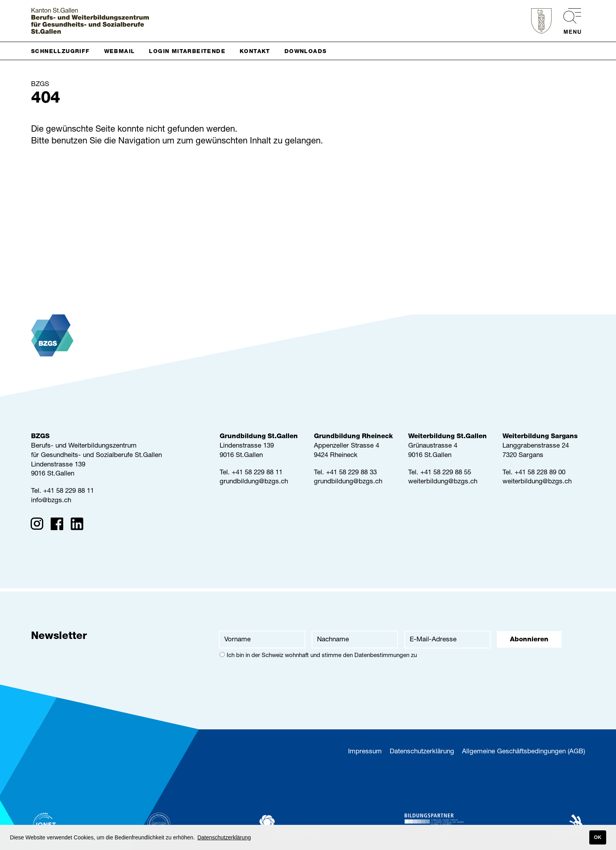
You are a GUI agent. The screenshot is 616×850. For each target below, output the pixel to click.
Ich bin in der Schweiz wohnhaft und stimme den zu (318, 655)
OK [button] (598, 837)
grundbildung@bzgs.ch (254, 482)
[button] (64, 51)
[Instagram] (39, 525)
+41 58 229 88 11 (69, 491)
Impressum (365, 752)
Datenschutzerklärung (422, 752)
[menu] (568, 21)
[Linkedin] (80, 525)
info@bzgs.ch (51, 501)
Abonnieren (529, 640)
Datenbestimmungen (382, 656)
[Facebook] (60, 525)
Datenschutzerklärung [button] (224, 837)
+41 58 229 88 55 (446, 473)
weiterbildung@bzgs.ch (443, 482)
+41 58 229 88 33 (351, 473)
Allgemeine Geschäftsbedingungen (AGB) (523, 752)
